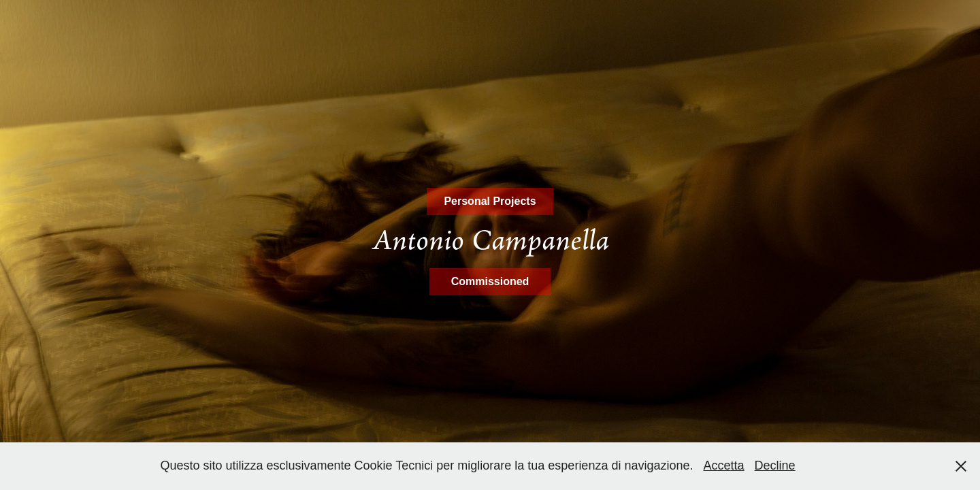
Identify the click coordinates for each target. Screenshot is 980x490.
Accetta (724, 465)
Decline (775, 465)
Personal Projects (490, 201)
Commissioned (490, 281)
